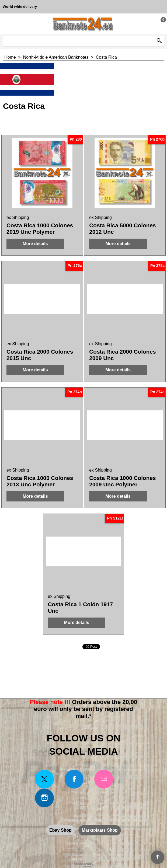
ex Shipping (18, 217)
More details (35, 244)
